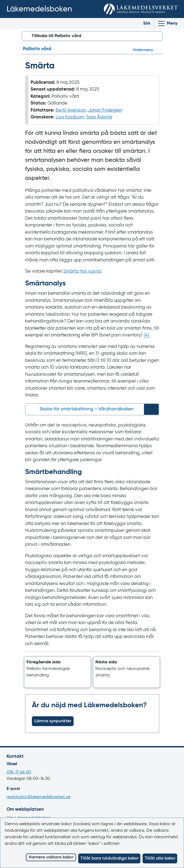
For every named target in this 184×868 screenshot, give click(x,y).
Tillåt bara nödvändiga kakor (109, 858)
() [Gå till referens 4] (146, 335)
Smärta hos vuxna (82, 271)
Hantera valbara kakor (51, 857)
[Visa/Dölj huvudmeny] (167, 23)
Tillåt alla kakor (160, 858)
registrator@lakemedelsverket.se (38, 797)
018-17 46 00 (19, 772)
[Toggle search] (143, 23)
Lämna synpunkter (53, 721)
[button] (58, 672)
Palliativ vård (37, 49)
